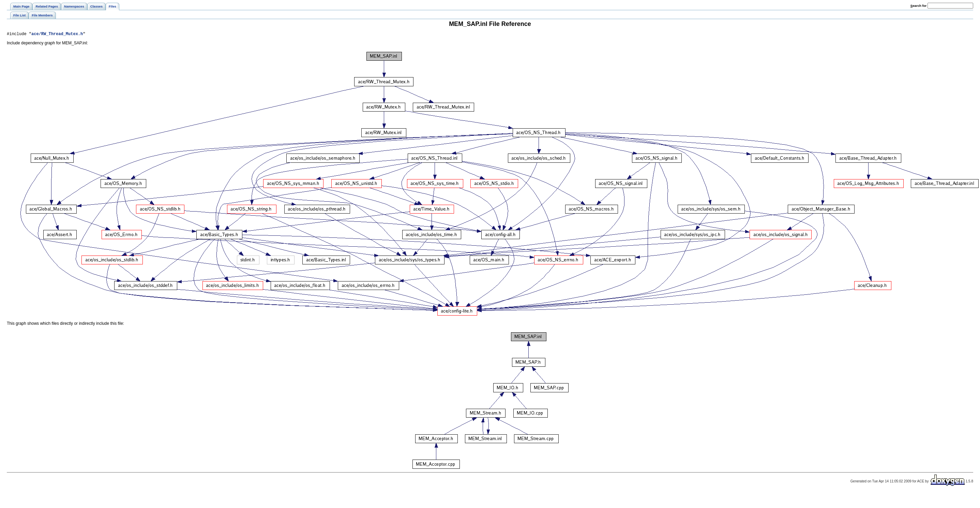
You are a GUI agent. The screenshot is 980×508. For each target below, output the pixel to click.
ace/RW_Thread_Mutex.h (57, 35)
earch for (918, 6)
